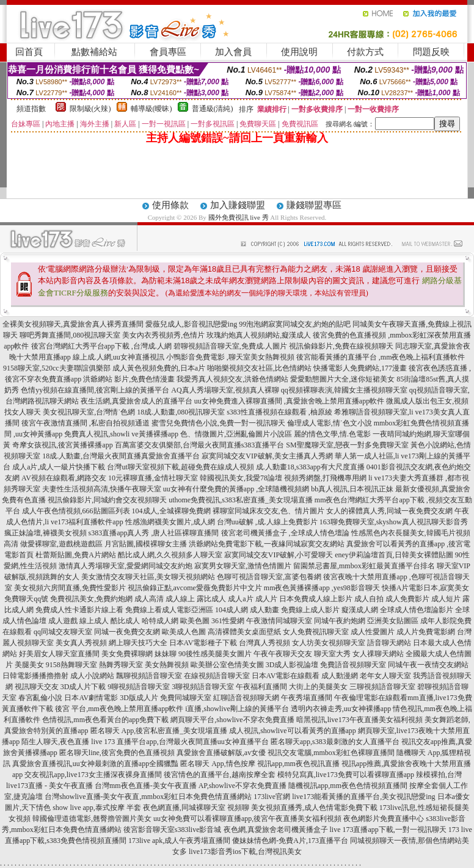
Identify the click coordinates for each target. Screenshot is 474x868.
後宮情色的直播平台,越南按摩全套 (220, 775)
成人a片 (240, 599)
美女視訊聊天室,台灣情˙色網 (89, 412)
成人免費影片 (407, 599)
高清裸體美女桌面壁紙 (244, 632)
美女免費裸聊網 (127, 654)
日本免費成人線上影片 (316, 599)
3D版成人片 (139, 698)
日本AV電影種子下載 (203, 643)
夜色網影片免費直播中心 (384, 819)
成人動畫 (264, 610)
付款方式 (365, 52)
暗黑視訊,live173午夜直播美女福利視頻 (359, 720)
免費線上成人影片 (310, 610)
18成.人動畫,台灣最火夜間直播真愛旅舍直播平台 (121, 456)
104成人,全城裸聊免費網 (171, 511)
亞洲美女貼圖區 (393, 621)
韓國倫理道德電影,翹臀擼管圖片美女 (92, 819)
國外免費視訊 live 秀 (239, 217)
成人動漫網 (340, 676)
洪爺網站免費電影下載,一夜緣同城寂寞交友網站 (267, 544)
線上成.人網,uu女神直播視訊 (119, 357)
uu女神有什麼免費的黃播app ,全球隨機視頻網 (236, 489)
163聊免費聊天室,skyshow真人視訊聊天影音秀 (394, 522)
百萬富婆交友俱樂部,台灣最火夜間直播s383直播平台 (200, 445)
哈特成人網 (160, 621)
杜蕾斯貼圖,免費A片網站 (76, 555)
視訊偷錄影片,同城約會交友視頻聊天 (107, 500)
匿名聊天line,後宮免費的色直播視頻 (117, 753)
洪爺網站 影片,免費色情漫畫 (129, 379)
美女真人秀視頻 (81, 643)
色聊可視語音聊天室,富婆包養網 (269, 577)
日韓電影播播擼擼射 (35, 676)
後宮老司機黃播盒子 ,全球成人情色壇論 (285, 533)
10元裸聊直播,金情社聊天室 (153, 478)
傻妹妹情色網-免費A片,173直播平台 (290, 841)
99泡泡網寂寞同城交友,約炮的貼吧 (295, 324)
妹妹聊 (166, 654)
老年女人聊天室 (385, 676)
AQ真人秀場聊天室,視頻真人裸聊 (225, 390)
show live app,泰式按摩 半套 (97, 808)
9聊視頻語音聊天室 (139, 687)
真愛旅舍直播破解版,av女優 (221, 753)
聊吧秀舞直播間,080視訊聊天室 (70, 335)
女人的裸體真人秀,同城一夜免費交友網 (389, 511)
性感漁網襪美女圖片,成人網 (170, 522)
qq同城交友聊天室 (63, 632)
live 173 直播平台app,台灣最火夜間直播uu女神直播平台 (180, 742)
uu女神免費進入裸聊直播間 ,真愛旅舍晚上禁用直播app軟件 (289, 401)
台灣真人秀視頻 (264, 643)
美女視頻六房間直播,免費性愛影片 (70, 588)
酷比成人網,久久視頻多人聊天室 (170, 555)
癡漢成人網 (360, 610)
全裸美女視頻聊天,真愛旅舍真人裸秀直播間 (73, 324)
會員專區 (168, 52)
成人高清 (149, 599)
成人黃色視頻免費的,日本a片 (159, 368)
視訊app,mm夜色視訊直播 (298, 764)
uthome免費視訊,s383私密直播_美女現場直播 (241, 500)
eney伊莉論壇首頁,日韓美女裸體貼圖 (394, 555)
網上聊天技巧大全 (138, 643)
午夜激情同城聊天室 (279, 621)
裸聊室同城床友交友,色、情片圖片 (268, 511)
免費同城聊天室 (186, 698)
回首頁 (29, 52)
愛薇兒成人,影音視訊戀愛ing (191, 324)
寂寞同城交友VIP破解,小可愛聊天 (279, 555)
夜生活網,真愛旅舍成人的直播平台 (137, 401)
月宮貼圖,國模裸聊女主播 (146, 544)
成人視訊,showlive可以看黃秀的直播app (293, 731)
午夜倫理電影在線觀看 (371, 698)
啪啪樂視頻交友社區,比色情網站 (259, 368)
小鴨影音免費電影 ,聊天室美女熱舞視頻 (230, 357)
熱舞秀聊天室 (121, 665)
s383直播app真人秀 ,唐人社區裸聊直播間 (154, 533)
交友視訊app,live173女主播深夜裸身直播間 (93, 775)
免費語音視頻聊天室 (353, 665)
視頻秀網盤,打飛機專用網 (325, 478)
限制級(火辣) (90, 109)
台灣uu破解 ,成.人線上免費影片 (267, 522)
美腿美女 (29, 665)
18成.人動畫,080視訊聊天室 (181, 412)
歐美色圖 (195, 621)
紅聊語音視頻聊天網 (246, 698)
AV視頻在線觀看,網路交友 (64, 478)
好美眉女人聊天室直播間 (59, 654)
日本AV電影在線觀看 (286, 676)
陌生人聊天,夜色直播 (55, 742)
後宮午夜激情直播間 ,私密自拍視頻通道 (86, 423)
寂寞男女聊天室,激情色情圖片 (243, 566)
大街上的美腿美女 (318, 687)
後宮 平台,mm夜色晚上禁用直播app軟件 (119, 709)
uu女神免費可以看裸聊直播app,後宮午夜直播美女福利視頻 (247, 819)
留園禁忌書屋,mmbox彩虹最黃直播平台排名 (364, 566)
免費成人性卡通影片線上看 (79, 610)
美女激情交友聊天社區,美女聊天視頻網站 (148, 577)
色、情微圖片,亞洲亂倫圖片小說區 (236, 434)
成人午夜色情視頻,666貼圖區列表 (76, 511)
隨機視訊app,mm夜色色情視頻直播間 (348, 786)
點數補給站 (94, 52)
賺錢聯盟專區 (314, 205)
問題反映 (431, 52)
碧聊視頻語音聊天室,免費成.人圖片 (230, 346)
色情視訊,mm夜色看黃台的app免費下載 (105, 720)
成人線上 (180, 599)
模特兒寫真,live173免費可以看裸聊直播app (346, 775)
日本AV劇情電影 (91, 698)
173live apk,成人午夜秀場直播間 (179, 841)
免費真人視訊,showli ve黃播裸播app (121, 434)
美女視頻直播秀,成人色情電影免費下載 (314, 808)
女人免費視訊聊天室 (316, 632)
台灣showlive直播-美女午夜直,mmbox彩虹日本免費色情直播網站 (148, 797)
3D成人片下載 (83, 687)
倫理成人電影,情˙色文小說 (330, 423)
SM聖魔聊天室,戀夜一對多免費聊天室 (347, 445)
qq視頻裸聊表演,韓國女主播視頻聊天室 (344, 390)
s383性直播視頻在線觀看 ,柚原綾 (279, 412)
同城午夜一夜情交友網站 (428, 665)
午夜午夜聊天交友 (283, 654)
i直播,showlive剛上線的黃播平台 (237, 709)
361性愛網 (228, 621)
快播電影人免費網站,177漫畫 (360, 368)
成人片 (266, 599)
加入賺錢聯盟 (238, 205)
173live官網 (272, 797)
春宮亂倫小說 (40, 698)
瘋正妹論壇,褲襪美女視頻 (46, 533)
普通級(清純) (213, 109)
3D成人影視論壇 (292, 665)
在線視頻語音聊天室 (217, 676)
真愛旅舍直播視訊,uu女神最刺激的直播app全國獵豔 (95, 764)
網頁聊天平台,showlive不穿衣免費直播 (232, 720)
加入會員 (233, 52)
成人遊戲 (63, 621)
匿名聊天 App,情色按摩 (218, 764)
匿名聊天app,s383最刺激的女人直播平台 (335, 742)
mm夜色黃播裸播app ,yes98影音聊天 (322, 588)
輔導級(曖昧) (151, 109)
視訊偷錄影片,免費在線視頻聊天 (341, 346)
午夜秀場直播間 (307, 698)
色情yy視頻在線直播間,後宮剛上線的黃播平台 (95, 390)
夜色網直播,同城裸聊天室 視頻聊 (196, 808)
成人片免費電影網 (426, 632)
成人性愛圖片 (373, 632)
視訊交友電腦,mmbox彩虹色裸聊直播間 (331, 753)
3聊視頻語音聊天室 (203, 687)
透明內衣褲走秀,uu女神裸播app (341, 709)
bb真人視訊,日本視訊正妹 (352, 489)
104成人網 (232, 610)
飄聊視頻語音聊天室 (149, 676)
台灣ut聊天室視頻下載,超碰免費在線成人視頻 (180, 467)
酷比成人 (125, 621)
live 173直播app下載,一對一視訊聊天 (388, 830)
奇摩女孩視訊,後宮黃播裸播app (62, 445)
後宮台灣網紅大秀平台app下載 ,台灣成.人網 (101, 346)
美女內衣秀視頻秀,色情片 (163, 335)
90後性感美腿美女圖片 (215, 654)
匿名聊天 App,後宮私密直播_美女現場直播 (159, 731)
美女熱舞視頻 (167, 665)
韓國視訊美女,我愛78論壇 (241, 478)
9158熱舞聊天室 (71, 665)
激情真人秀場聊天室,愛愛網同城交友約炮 (126, 566)
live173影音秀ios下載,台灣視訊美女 (245, 852)
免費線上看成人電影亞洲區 (169, 610)
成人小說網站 (92, 676)
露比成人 (211, 599)
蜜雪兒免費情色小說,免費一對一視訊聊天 (218, 423)
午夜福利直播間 (261, 687)
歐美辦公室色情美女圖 (227, 665)
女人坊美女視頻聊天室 (329, 643)
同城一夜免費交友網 (127, 632)
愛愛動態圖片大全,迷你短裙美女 (342, 379)
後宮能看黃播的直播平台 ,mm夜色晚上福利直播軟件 (381, 357)
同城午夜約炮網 (340, 621)
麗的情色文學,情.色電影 (332, 434)
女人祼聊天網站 (378, 654)
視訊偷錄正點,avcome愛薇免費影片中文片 (195, 588)
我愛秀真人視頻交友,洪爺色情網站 (232, 379)
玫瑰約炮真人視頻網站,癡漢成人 (259, 335)
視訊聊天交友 (37, 687)
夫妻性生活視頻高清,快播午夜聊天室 (102, 489)
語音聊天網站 (389, 643)
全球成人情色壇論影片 (417, 610)
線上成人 (94, 621)
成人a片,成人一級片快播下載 (59, 467)
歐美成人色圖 (184, 632)
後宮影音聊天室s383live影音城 (173, 830)
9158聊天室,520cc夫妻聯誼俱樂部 (57, 368)
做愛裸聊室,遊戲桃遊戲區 (61, 544)
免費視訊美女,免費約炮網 (91, 599)
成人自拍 (369, 599)
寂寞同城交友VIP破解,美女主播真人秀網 (267, 456)
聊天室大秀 (332, 654)
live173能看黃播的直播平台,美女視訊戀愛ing (363, 797)
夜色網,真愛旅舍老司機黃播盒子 (276, 830)
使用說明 (299, 52)
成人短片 (446, 599)
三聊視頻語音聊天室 (382, 687)
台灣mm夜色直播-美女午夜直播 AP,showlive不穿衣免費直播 (191, 786)
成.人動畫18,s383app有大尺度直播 (310, 467)
